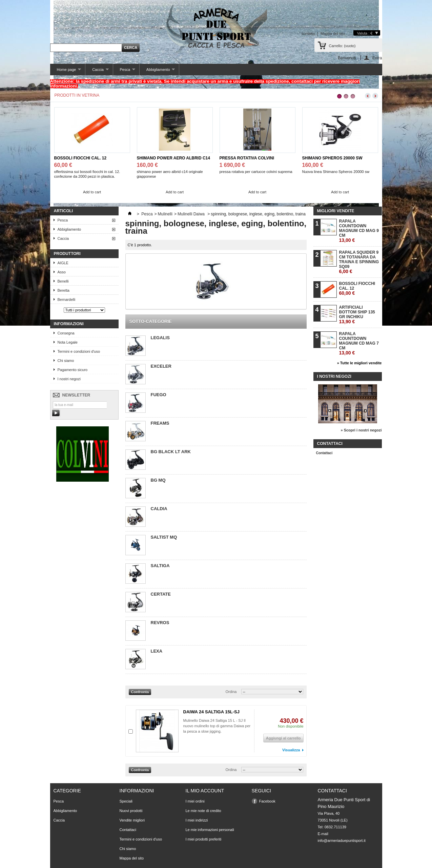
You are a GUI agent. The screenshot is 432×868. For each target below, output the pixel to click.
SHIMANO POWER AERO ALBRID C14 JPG (173, 158)
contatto (308, 34)
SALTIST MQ (164, 537)
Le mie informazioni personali (210, 830)
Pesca (124, 71)
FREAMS (160, 423)
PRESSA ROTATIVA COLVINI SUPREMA (247, 158)
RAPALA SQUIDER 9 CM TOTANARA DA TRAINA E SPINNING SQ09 (359, 262)
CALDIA (159, 509)
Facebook (267, 801)
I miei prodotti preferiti (204, 839)
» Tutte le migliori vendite (359, 363)
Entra (377, 58)
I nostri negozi (69, 379)
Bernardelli (67, 300)
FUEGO (159, 395)
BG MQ (158, 480)
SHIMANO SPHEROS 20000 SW (332, 158)
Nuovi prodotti (131, 811)
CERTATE (161, 594)
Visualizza (291, 750)
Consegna (66, 333)
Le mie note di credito (203, 811)
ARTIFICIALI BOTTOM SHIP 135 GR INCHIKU (357, 315)
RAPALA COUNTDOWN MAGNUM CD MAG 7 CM (359, 343)
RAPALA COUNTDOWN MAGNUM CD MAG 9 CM (359, 231)
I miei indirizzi (197, 820)
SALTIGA (160, 566)
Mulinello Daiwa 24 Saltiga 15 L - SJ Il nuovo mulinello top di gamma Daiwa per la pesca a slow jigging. (217, 726)
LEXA (157, 651)
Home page (66, 71)
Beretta (64, 290)
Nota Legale (68, 342)
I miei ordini (195, 801)
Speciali (126, 801)
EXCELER (161, 366)
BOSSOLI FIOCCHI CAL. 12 (80, 158)
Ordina (231, 692)
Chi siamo (66, 361)
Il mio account (205, 791)
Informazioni (69, 324)
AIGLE (63, 263)
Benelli (63, 281)
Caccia (97, 71)
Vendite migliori (132, 820)
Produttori (67, 254)
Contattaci (324, 453)
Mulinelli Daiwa (192, 214)
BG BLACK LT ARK (171, 452)
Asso (62, 272)
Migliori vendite (336, 211)
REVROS (160, 623)
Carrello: (342, 46)
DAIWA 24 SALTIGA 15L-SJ (211, 712)
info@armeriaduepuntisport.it (342, 841)
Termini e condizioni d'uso (79, 351)
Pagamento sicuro (73, 370)
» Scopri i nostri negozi (361, 430)
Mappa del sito (333, 34)
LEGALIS (160, 338)
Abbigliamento (157, 71)
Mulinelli (165, 214)
